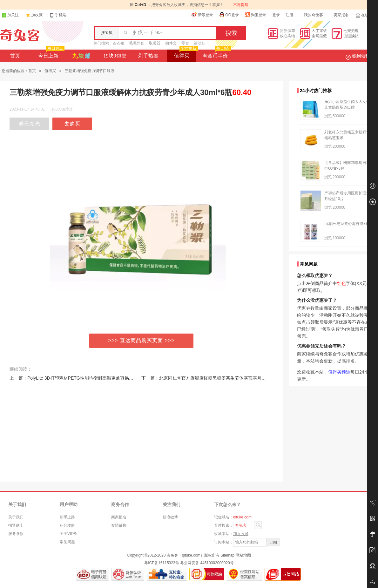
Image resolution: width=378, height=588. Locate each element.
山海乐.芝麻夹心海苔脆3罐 (347, 224)
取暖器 (155, 43)
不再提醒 (241, 5)
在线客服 (366, 15)
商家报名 (119, 517)
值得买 (185, 54)
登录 (276, 15)
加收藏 (37, 15)
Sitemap (227, 555)
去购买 (72, 124)
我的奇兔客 (314, 15)
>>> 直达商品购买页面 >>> (142, 340)
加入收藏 (241, 534)
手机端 (58, 15)
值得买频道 (339, 372)
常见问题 (67, 542)
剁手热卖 (148, 56)
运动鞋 (199, 43)
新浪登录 (202, 15)
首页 (15, 56)
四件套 (171, 43)
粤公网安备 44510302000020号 (207, 563)
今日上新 (51, 54)
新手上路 (67, 517)
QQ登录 (229, 15)
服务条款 (16, 534)
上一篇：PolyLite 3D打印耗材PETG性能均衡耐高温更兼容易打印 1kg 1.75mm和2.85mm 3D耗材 (105, 378)
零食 (185, 43)
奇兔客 (20, 35)
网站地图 (243, 555)
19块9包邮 (115, 56)
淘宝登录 (255, 15)
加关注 (10, 15)
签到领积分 (361, 56)
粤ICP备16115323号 (162, 563)
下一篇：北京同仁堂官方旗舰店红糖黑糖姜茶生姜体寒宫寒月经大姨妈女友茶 (217, 378)
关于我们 (16, 517)
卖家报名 (341, 15)
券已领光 (30, 124)
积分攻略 (67, 525)
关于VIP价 (68, 534)
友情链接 (119, 525)
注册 (289, 15)
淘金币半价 (216, 54)
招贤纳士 (16, 525)
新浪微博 (170, 517)
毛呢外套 (137, 43)
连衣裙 (118, 43)
